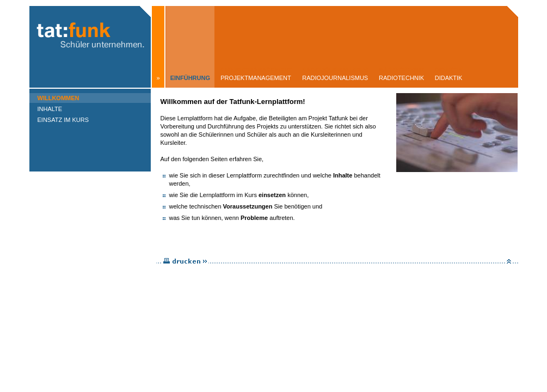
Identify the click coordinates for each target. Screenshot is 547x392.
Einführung (190, 78)
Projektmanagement (256, 78)
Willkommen (59, 98)
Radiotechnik (401, 78)
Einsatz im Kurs (63, 120)
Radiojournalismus (335, 78)
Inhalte (50, 109)
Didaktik (449, 78)
